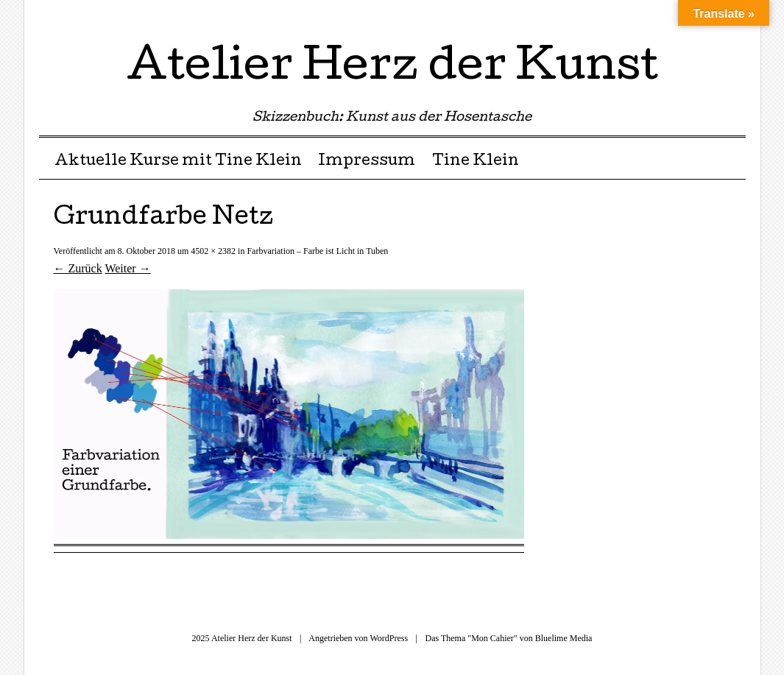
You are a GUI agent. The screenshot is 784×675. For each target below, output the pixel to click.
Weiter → (127, 268)
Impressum (367, 162)
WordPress (389, 638)
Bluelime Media (564, 638)
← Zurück (78, 268)
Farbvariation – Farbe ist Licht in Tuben (317, 251)
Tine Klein (476, 162)
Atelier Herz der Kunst (392, 69)
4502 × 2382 (213, 251)
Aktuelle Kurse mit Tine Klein (178, 162)
